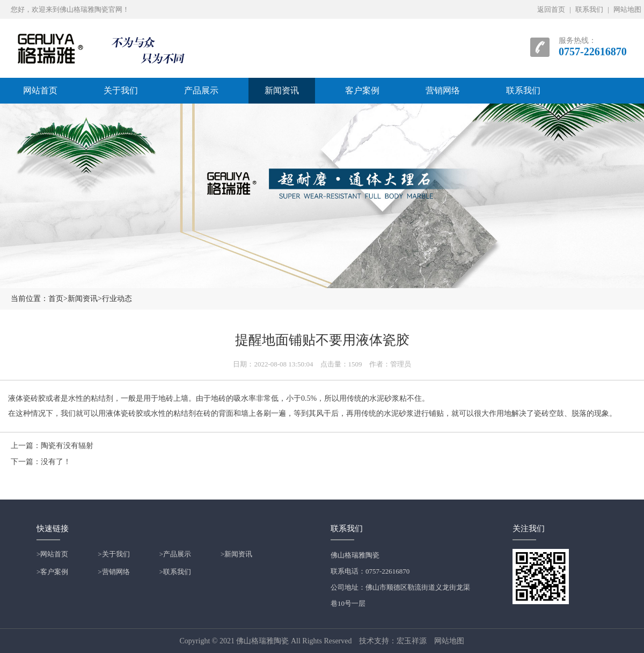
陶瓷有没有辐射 (67, 446)
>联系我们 (175, 572)
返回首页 (551, 9)
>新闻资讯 (236, 554)
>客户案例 (52, 572)
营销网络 (443, 90)
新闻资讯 (282, 90)
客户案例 (362, 90)
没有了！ (56, 462)
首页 (56, 299)
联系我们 (589, 9)
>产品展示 (175, 554)
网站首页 (40, 90)
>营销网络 (114, 572)
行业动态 (117, 299)
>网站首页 (52, 554)
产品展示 (201, 90)
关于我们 (121, 90)
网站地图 (627, 9)
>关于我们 (114, 554)
